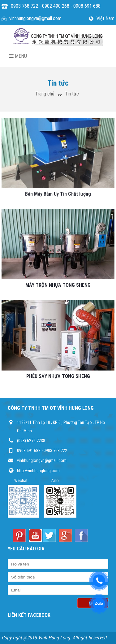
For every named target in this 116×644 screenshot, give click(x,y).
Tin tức (72, 94)
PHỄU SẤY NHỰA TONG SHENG (58, 376)
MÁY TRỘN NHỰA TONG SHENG (58, 285)
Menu (18, 56)
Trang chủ (45, 94)
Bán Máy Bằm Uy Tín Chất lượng (58, 194)
